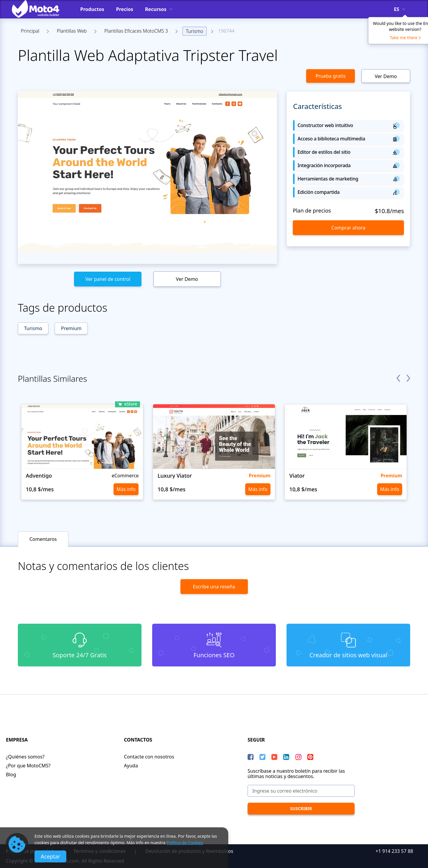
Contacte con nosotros (149, 757)
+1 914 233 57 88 (394, 851)
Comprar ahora (348, 228)
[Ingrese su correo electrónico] (301, 791)
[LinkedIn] (286, 757)
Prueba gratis (331, 76)
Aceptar (50, 856)
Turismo (194, 31)
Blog (11, 774)
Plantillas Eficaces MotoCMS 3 (136, 31)
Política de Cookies (185, 843)
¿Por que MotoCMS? (28, 766)
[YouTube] (274, 757)
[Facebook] (251, 757)
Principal (30, 31)
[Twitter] (262, 757)
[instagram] (298, 757)
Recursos (156, 9)
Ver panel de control (108, 279)
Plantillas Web (72, 31)
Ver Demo (386, 76)
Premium (71, 328)
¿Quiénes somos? (25, 757)
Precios (125, 9)
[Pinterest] (310, 757)
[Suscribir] (301, 809)
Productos (92, 9)
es (396, 9)
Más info (126, 489)
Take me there (403, 38)
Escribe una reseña (214, 587)
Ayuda (131, 766)
